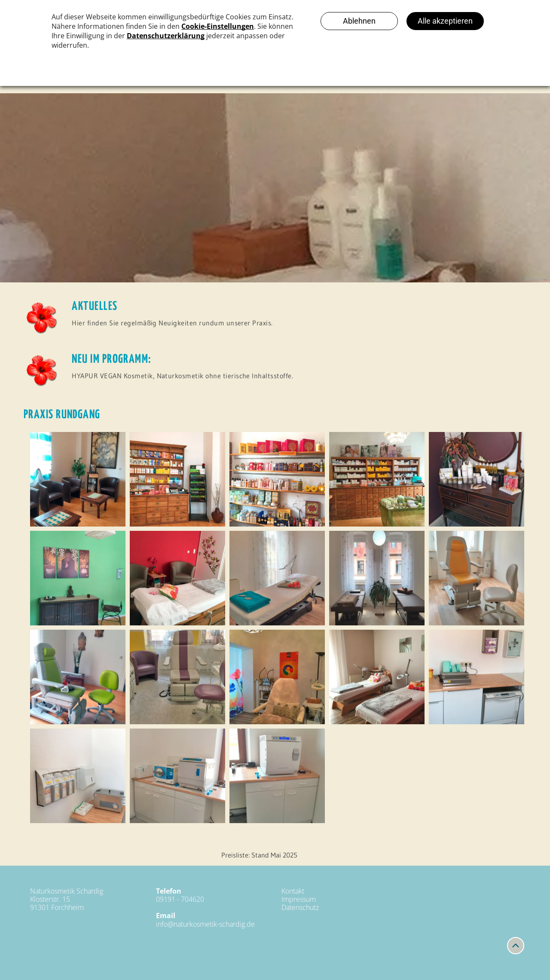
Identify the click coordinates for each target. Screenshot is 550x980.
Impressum (299, 899)
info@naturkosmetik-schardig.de (205, 924)
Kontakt (293, 891)
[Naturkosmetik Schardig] (78, 479)
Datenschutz (300, 907)
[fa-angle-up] (516, 949)
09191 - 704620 (180, 899)
